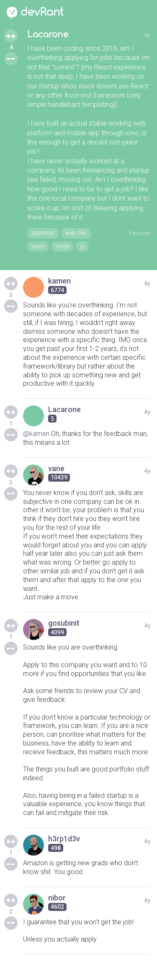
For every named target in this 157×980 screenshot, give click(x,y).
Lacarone (48, 35)
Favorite (140, 233)
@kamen (36, 434)
